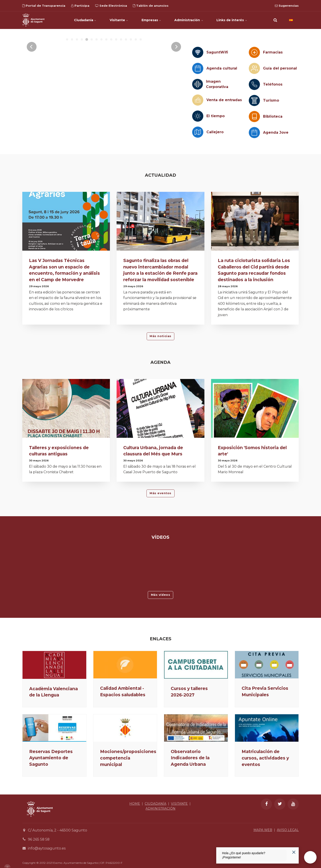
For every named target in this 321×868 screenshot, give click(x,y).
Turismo (271, 100)
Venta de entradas (224, 100)
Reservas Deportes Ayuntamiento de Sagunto (51, 758)
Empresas (151, 20)
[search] (275, 20)
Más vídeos (160, 595)
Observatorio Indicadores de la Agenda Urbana (190, 758)
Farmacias (273, 52)
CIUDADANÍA (155, 804)
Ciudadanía (85, 20)
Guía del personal (280, 68)
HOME (134, 804)
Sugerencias (287, 6)
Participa (80, 6)
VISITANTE (179, 804)
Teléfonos (273, 84)
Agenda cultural (222, 68)
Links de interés (232, 20)
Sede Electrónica (111, 6)
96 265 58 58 (39, 839)
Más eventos (160, 493)
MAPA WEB (263, 830)
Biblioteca (273, 116)
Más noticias (160, 336)
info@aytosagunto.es (47, 849)
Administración (189, 20)
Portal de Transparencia (44, 6)
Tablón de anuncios (151, 6)
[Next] (176, 88)
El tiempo (216, 116)
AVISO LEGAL (288, 830)
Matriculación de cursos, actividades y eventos (265, 756)
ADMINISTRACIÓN (160, 809)
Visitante (119, 20)
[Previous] (32, 88)
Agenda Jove (276, 132)
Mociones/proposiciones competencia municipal (128, 758)
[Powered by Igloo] (7, 866)
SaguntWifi (217, 52)
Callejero (215, 132)
